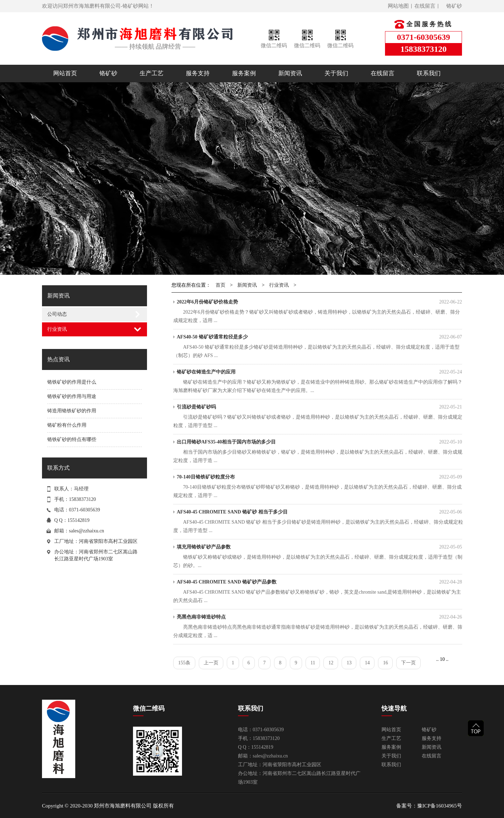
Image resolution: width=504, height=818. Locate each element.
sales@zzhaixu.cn (86, 531)
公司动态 (57, 314)
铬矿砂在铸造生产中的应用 (319, 372)
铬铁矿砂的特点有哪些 (72, 439)
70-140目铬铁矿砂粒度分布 (319, 477)
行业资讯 (57, 329)
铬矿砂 (454, 6)
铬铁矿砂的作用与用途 (72, 396)
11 (313, 663)
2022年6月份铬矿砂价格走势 (319, 302)
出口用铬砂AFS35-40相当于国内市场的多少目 (319, 442)
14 (367, 663)
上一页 (211, 663)
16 (385, 663)
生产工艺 (152, 73)
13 (349, 663)
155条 (184, 663)
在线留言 (425, 6)
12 (331, 663)
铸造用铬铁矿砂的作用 (72, 411)
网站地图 (398, 6)
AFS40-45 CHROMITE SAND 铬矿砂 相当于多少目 (319, 512)
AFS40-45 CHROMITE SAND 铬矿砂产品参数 (319, 582)
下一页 (408, 663)
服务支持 (198, 73)
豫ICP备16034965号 (440, 806)
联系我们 (429, 73)
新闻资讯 (290, 73)
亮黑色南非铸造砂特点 (319, 617)
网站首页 (65, 73)
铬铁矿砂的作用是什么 (72, 382)
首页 (220, 285)
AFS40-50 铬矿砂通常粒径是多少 (319, 337)
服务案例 (244, 73)
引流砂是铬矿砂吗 (319, 407)
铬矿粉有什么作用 (67, 425)
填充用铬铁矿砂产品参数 (319, 547)
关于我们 (336, 73)
